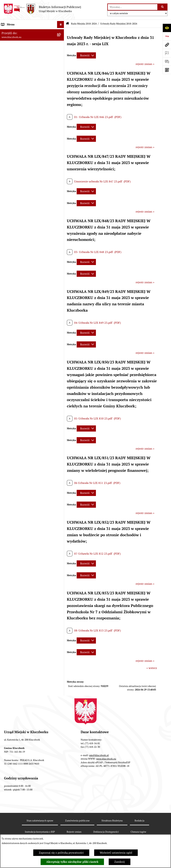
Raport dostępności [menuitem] (13, 503)
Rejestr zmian (74, 832)
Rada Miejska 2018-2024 (84, 24)
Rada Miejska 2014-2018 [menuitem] (17, 169)
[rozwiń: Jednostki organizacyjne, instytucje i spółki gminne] (61, 190)
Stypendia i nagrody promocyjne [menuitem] (22, 510)
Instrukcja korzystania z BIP (40, 832)
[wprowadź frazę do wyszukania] (133, 7)
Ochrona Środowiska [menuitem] (14, 358)
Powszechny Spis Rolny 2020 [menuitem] (20, 477)
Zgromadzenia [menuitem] (10, 405)
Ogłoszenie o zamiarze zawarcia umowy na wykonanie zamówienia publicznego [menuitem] (28, 314)
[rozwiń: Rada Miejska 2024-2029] (61, 39)
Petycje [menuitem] (6, 323)
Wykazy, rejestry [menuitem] (11, 376)
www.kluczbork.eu (106, 759)
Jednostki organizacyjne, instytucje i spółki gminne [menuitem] (28, 192)
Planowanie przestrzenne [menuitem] (17, 262)
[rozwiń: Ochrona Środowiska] (61, 358)
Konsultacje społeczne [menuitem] (15, 459)
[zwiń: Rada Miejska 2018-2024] (61, 46)
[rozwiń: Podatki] (61, 248)
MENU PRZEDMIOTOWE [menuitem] (17, 201)
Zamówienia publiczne (77, 821)
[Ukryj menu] (61, 25)
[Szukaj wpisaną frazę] (163, 7)
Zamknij (120, 862)
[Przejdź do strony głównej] (42, 9)
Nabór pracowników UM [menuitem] (16, 419)
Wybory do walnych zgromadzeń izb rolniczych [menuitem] (24, 519)
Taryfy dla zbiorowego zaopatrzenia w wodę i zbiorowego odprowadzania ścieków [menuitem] (29, 468)
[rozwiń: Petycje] (61, 323)
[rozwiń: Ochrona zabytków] (61, 269)
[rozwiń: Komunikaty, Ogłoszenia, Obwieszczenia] (61, 344)
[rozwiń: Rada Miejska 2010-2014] (61, 176)
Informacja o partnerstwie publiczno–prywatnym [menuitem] (25, 439)
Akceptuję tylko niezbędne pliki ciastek (72, 862)
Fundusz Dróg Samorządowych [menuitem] (21, 484)
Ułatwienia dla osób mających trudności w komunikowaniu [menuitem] (28, 367)
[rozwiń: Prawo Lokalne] (61, 227)
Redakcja (139, 821)
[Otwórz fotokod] (167, 70)
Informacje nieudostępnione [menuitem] (19, 208)
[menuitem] (32, 55)
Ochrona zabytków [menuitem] (13, 269)
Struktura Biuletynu (112, 821)
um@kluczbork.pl (99, 755)
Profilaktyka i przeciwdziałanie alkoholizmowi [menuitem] (21, 450)
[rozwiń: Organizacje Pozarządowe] (61, 330)
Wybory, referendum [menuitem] (14, 383)
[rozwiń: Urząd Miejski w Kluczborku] (61, 183)
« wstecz (152, 668)
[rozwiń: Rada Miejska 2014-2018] (61, 169)
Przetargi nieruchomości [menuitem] (17, 255)
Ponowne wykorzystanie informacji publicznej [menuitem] (24, 218)
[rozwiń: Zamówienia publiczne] (61, 276)
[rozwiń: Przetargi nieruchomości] (61, 255)
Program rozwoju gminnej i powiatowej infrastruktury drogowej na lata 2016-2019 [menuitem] (28, 428)
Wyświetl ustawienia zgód (116, 853)
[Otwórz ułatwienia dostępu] (167, 28)
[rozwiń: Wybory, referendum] (61, 384)
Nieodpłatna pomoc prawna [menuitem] (19, 412)
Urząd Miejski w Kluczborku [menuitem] (19, 183)
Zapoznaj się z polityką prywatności (61, 853)
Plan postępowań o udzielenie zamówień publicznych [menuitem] (27, 296)
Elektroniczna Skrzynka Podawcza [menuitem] (23, 351)
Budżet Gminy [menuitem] (10, 234)
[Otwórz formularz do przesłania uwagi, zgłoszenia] (167, 61)
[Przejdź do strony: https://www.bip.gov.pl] (167, 36)
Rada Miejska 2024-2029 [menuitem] (17, 38)
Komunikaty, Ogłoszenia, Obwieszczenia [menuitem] (27, 344)
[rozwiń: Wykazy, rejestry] (61, 377)
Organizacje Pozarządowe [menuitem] (18, 330)
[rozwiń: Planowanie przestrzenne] (61, 262)
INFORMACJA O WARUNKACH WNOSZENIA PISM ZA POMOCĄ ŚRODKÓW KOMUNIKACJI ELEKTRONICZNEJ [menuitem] (29, 539)
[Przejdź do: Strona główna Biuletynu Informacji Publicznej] (67, 24)
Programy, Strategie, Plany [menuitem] (18, 337)
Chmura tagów (138, 832)
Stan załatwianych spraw (40, 821)
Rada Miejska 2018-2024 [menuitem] (17, 45)
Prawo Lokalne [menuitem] (11, 227)
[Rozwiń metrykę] (86, 55)
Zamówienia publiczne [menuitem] (16, 276)
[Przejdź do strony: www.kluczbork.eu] (167, 45)
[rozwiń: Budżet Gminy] (61, 234)
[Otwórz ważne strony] (167, 53)
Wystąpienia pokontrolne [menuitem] (17, 397)
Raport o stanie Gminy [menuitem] (15, 241)
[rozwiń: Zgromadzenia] (61, 405)
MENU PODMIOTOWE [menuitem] (15, 31)
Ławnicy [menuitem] (7, 390)
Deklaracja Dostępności (106, 832)
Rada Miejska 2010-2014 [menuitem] (17, 176)
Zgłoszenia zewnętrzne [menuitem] (16, 528)
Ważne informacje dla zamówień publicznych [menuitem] (22, 285)
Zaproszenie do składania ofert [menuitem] (21, 305)
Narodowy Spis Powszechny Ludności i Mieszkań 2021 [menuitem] (26, 493)
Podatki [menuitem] (6, 248)
